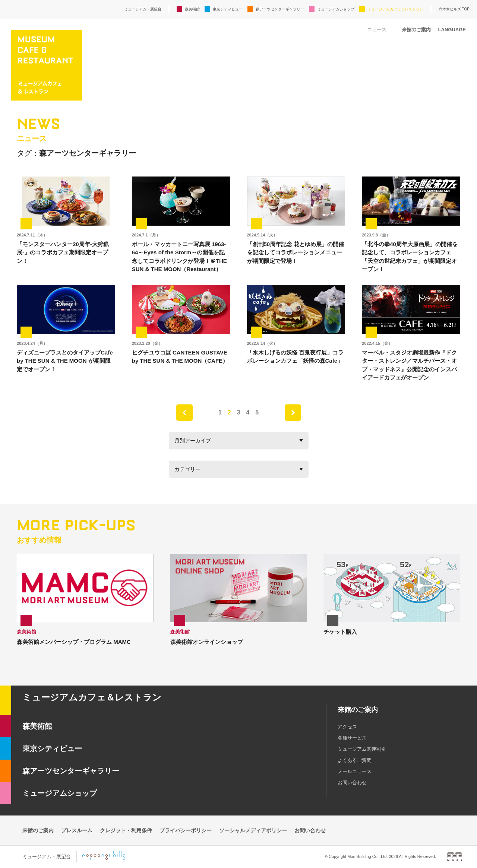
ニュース (377, 30)
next (293, 413)
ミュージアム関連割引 (362, 749)
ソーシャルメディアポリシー (253, 830)
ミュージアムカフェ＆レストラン (395, 9)
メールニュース (355, 771)
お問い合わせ (352, 783)
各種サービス (352, 738)
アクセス (347, 727)
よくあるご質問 (355, 760)
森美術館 (192, 9)
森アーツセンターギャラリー (280, 9)
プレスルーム (77, 830)
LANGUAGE (452, 30)
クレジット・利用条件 (126, 830)
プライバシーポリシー (186, 830)
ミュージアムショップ (336, 9)
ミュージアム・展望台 (143, 9)
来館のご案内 (416, 30)
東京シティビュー (228, 9)
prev (184, 413)
